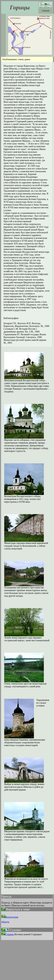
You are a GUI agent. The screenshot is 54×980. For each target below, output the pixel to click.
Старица (8, 934)
